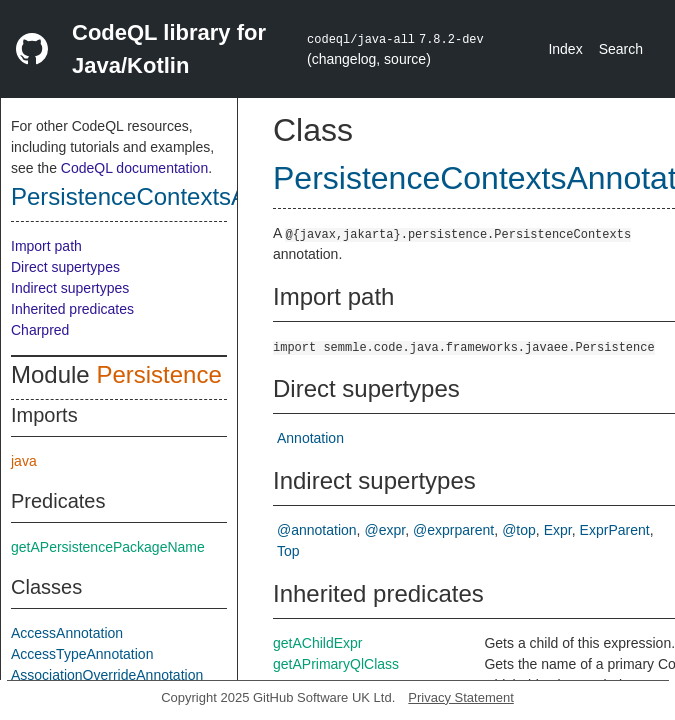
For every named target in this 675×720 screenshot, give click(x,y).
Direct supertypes (65, 267)
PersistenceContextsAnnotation (178, 196)
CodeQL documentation (134, 168)
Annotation (310, 438)
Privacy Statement (461, 697)
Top (288, 551)
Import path (46, 246)
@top (519, 530)
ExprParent (615, 530)
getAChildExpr (318, 643)
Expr (558, 530)
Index (565, 49)
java (24, 461)
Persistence (158, 374)
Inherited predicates (72, 309)
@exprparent (453, 530)
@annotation (317, 530)
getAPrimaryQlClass (336, 664)
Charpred (40, 330)
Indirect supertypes (70, 288)
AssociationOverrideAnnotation (107, 675)
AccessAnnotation (67, 633)
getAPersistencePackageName (108, 547)
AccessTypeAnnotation (82, 654)
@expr (385, 530)
